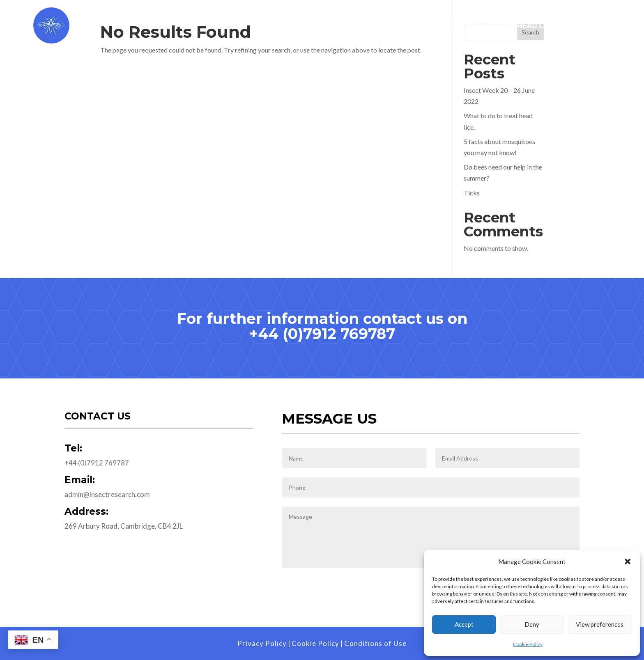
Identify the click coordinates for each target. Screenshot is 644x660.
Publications (439, 26)
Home (277, 26)
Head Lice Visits (548, 26)
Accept (464, 624)
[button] (628, 561)
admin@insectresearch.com (107, 494)
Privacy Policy (262, 643)
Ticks (472, 193)
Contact (491, 26)
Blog (599, 26)
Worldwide (381, 26)
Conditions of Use (375, 643)
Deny (532, 624)
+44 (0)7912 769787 (322, 334)
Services (323, 26)
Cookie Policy (528, 644)
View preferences (600, 624)
